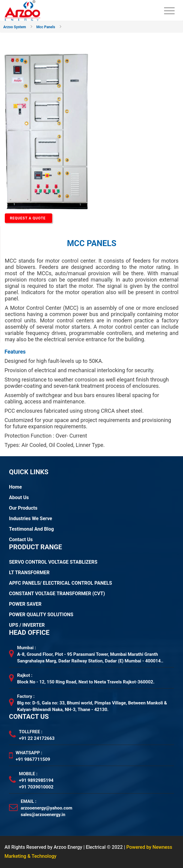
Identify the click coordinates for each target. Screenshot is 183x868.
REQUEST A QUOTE (28, 218)
